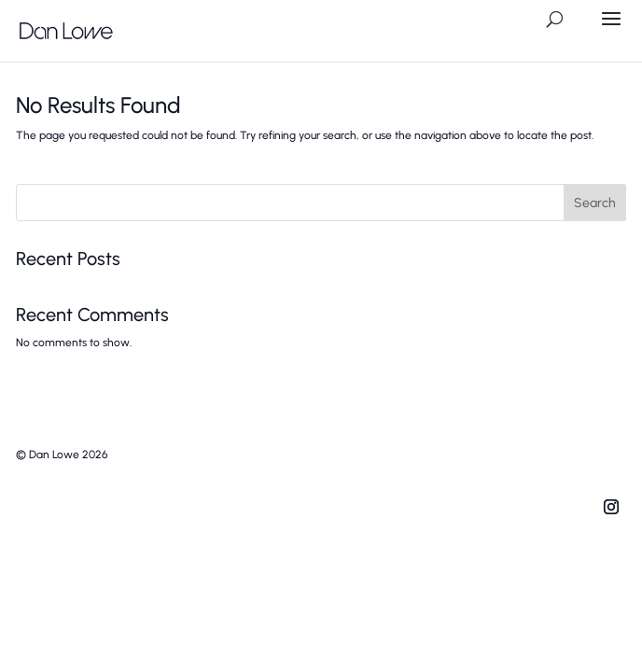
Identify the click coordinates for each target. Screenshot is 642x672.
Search (595, 203)
